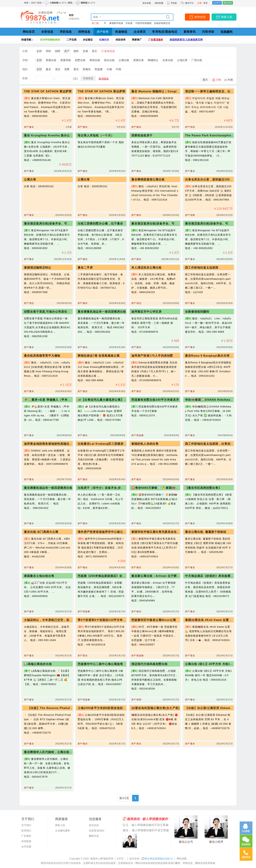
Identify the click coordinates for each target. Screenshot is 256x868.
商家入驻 (227, 17)
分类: (25, 51)
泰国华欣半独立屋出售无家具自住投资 (157, 532)
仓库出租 (168, 60)
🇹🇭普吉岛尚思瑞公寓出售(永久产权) (156, 708)
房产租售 (103, 32)
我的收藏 (159, 3)
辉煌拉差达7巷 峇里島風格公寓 (99, 356)
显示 (205, 80)
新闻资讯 (190, 32)
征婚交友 (104, 40)
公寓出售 (30, 179)
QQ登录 (217, 3)
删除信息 (94, 836)
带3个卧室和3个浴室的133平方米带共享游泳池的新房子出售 (118, 620)
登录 (206, 3)
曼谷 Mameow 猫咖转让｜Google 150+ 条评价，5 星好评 (171, 91)
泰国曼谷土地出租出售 (39, 576)
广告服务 (26, 836)
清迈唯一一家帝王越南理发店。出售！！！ (214, 91)
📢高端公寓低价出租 (38, 664)
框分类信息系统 (157, 859)
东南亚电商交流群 (162, 24)
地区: (25, 69)
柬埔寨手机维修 (116, 24)
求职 (48, 51)
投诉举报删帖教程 (50, 40)
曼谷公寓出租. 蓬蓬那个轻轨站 (206, 532)
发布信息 (200, 17)
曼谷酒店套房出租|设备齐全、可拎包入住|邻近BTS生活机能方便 (67, 224)
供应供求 (121, 40)
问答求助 (208, 32)
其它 (95, 51)
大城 (109, 69)
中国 (118, 69)
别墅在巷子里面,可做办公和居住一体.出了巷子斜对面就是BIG (66, 312)
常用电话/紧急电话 (165, 32)
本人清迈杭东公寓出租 (146, 268)
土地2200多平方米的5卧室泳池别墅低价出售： (109, 708)
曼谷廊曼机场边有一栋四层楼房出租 (102, 312)
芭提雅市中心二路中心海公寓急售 (100, 664)
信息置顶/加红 (97, 831)
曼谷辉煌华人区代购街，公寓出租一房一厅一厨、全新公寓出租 (66, 752)
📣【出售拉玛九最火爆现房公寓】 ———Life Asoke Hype (118, 400)
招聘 (58, 51)
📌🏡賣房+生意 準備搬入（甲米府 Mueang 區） (57, 400)
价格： (26, 78)
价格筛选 (88, 78)
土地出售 (182, 60)
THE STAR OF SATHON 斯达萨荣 (48, 91)
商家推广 (137, 40)
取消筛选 (104, 79)
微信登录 (228, 3)
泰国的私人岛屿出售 (145, 444)
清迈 (58, 69)
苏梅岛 (87, 69)
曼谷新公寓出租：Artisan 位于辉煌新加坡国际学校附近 (169, 576)
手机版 (172, 3)
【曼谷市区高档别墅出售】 (203, 488)
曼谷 (48, 69)
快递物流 (121, 32)
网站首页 (29, 32)
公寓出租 (124, 60)
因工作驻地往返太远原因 (202, 268)
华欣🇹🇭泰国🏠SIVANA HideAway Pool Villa (216, 400)
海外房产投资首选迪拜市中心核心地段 (103, 532)
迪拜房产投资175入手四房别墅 (152, 356)
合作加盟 (26, 847)
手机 (105, 24)
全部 (39, 51)
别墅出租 (80, 60)
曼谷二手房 (85, 268)
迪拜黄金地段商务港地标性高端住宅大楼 (51, 444)
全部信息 (47, 32)
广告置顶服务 (156, 40)
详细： (26, 60)
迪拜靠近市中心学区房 (146, 312)
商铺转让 (153, 60)
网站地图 (182, 859)
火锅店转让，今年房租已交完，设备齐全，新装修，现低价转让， (68, 620)
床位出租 (109, 60)
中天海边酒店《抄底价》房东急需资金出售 (214, 576)
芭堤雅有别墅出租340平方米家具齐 (155, 400)
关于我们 (26, 825)
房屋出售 (138, 60)
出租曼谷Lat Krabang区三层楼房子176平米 (108, 444)
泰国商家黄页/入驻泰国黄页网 (186, 40)
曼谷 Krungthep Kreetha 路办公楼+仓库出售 (55, 135)
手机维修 (129, 24)
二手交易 (71, 40)
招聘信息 (84, 32)
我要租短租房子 (142, 135)
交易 (85, 51)
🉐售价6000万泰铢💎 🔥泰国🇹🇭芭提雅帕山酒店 (164, 488)
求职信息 (66, 32)
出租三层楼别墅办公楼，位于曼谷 (100, 224)
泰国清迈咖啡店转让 (38, 268)
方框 (218, 80)
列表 (230, 80)
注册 (199, 3)
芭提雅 (99, 69)
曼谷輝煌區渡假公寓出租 (148, 179)
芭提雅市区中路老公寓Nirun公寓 (154, 620)
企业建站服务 (63, 831)
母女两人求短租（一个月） (96, 135)
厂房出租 (197, 60)
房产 (67, 51)
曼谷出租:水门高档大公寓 (41, 532)
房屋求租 (66, 60)
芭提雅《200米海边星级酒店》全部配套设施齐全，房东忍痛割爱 (121, 576)
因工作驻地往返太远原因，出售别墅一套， (214, 444)
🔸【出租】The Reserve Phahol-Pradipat (54, 708)
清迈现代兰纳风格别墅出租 (150, 664)
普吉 (76, 69)
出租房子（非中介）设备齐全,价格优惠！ (105, 488)
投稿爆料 (227, 32)
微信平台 (189, 3)
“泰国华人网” (96, 859)
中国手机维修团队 (143, 24)
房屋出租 (51, 60)
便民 (76, 51)
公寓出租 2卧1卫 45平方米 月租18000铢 (213, 664)
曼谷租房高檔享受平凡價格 (42, 356)
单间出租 (95, 60)
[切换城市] (74, 19)
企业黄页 (140, 32)
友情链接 (26, 841)
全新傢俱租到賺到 (197, 312)
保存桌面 (147, 3)
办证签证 (88, 40)
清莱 (67, 69)
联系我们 (26, 831)
